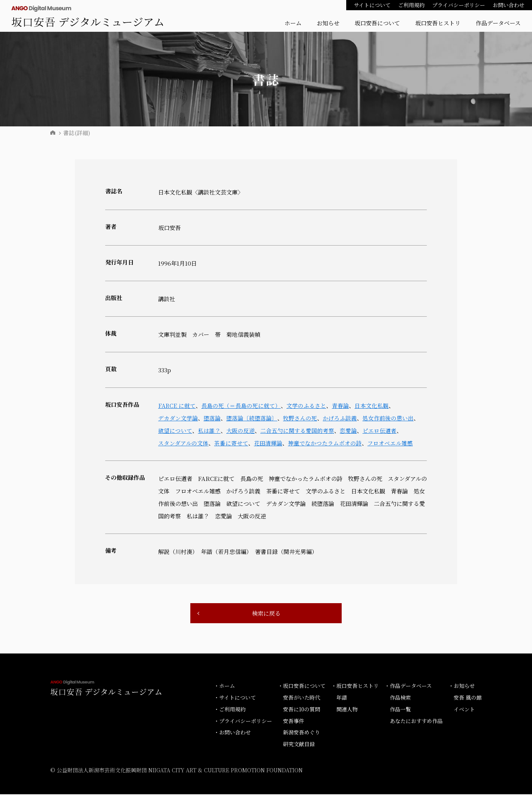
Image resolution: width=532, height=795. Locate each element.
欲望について (175, 430)
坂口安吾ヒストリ (438, 23)
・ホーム (224, 686)
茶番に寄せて (231, 443)
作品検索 (400, 698)
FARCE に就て (177, 405)
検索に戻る (266, 614)
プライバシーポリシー (459, 5)
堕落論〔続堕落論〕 (252, 418)
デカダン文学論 (178, 418)
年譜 (342, 698)
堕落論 (212, 418)
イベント (464, 710)
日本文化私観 (372, 405)
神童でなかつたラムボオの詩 (325, 443)
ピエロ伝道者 (380, 430)
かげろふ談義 (340, 418)
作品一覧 (400, 710)
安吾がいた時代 (302, 698)
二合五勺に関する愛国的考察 (297, 430)
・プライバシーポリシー (243, 721)
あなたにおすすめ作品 (416, 721)
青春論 (341, 405)
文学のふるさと (307, 405)
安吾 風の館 (468, 698)
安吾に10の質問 (302, 710)
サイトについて (372, 5)
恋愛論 (348, 430)
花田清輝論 (268, 443)
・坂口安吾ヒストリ (355, 686)
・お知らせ (462, 686)
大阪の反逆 (240, 430)
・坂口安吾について (302, 686)
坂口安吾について (377, 23)
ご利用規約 (411, 5)
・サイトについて (235, 698)
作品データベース (498, 23)
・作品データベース (408, 686)
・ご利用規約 (230, 710)
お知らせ (328, 23)
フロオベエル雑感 (390, 443)
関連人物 (347, 710)
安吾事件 (294, 721)
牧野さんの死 (300, 418)
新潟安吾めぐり (302, 733)
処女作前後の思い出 (388, 418)
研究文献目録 (299, 745)
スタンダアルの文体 (183, 443)
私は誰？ (209, 430)
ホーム (293, 23)
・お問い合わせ (232, 733)
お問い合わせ (509, 5)
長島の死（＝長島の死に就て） (242, 405)
